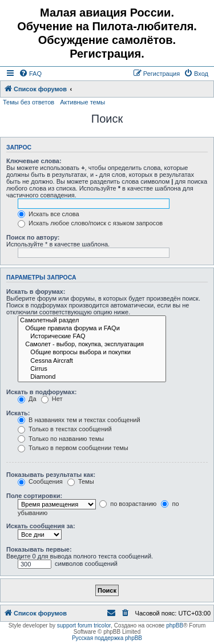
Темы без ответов (29, 102)
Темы (81, 481)
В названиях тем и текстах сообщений (79, 420)
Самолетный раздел (92, 321)
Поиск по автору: (33, 237)
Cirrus (92, 369)
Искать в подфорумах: (42, 392)
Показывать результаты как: (51, 475)
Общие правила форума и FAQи (92, 329)
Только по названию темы (61, 439)
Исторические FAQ (92, 337)
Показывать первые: (39, 549)
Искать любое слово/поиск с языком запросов (90, 223)
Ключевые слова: (34, 161)
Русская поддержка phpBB (107, 638)
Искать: (18, 413)
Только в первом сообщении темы (73, 448)
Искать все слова (49, 214)
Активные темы (82, 102)
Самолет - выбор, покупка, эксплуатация (92, 345)
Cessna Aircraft (92, 361)
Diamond (92, 377)
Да (27, 399)
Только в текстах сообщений (65, 429)
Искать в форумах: (36, 291)
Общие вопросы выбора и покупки (92, 353)
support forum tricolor (84, 625)
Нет (52, 399)
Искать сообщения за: (41, 526)
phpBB (175, 625)
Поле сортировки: (34, 496)
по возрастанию (128, 504)
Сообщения (40, 481)
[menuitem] (30, 74)
